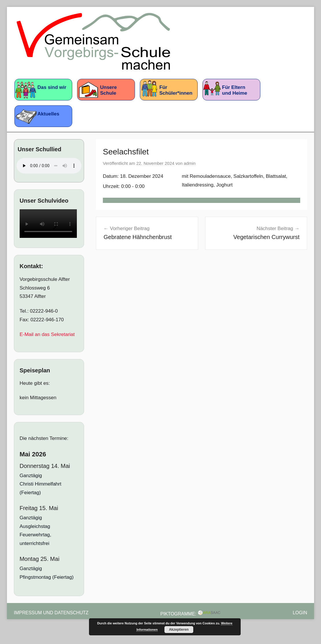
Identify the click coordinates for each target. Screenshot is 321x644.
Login (300, 613)
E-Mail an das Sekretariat (47, 334)
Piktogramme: (191, 614)
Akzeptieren (179, 630)
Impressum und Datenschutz (51, 613)
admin (190, 163)
